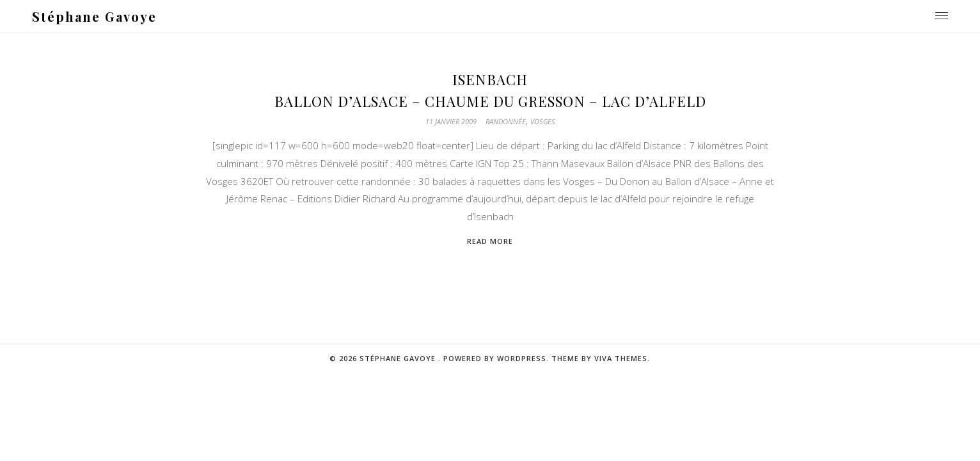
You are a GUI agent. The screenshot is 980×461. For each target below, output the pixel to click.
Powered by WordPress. (497, 358)
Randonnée (506, 121)
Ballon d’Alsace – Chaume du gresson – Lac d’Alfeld (490, 101)
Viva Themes (621, 358)
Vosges (543, 121)
